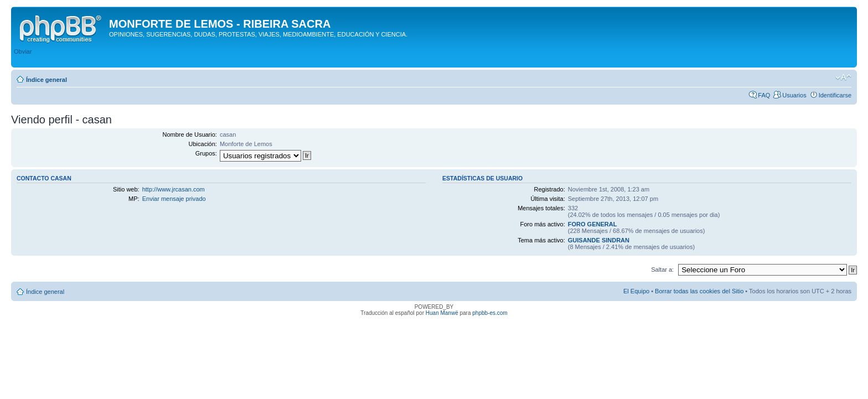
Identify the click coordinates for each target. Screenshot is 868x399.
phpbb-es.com (490, 313)
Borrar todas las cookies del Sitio (699, 291)
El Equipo (636, 291)
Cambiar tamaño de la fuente (843, 77)
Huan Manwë (442, 313)
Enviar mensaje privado (174, 199)
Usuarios (794, 95)
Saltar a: (662, 270)
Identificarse (835, 95)
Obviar (23, 51)
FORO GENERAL (593, 224)
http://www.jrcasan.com (174, 189)
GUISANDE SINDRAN (599, 240)
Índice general (46, 80)
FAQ (764, 95)
